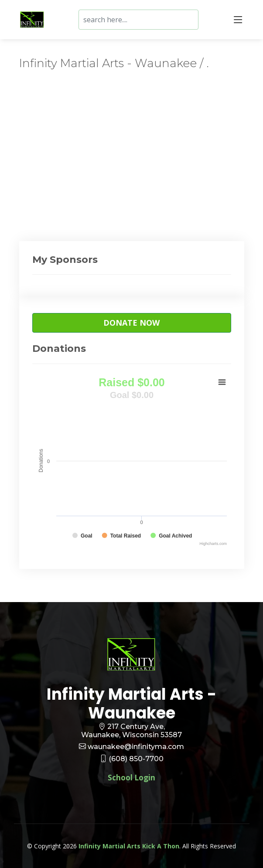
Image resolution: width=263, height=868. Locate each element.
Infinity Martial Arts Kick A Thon (129, 846)
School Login (131, 778)
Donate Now (131, 323)
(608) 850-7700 (136, 759)
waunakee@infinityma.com (136, 747)
